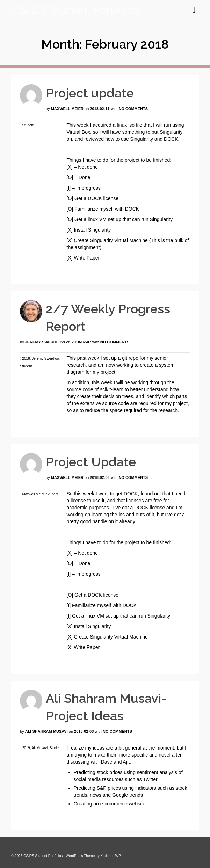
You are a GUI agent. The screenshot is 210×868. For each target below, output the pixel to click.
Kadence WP (110, 856)
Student (28, 125)
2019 (26, 748)
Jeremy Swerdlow (45, 342)
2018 (26, 359)
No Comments (133, 109)
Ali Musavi (40, 748)
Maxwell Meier (67, 109)
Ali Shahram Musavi (46, 731)
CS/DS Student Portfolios (76, 10)
